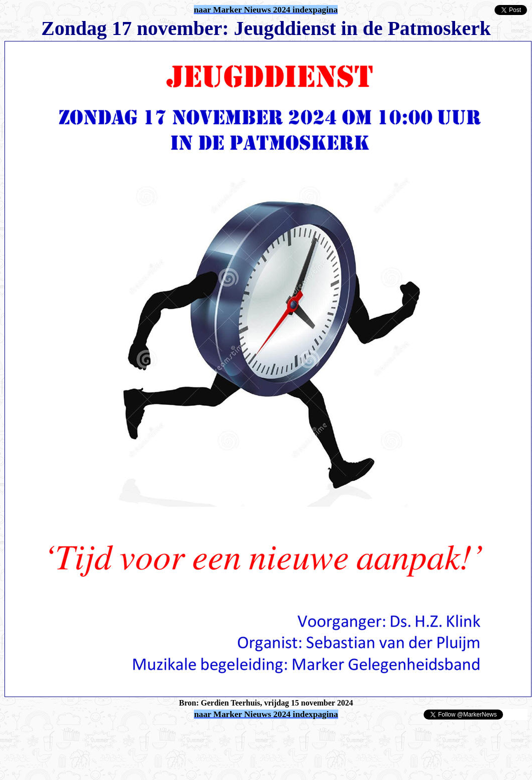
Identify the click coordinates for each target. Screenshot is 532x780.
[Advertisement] (121, 736)
